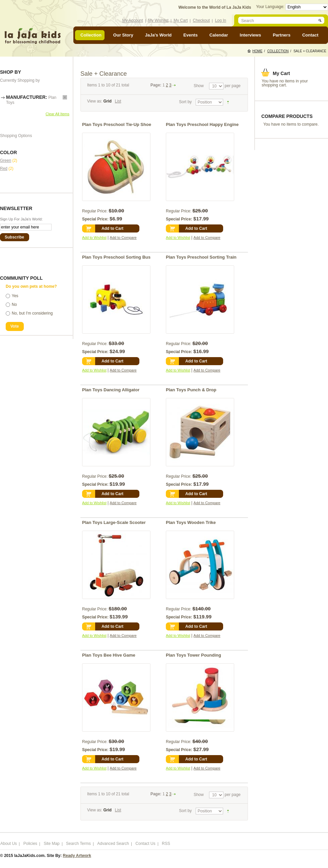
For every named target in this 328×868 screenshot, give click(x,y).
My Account (133, 20)
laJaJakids (32, 36)
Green (6, 160)
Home (257, 51)
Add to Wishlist (94, 238)
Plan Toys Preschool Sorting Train (201, 257)
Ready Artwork (77, 856)
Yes (15, 296)
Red (4, 169)
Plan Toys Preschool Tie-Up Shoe (117, 124)
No (14, 305)
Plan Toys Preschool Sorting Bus (116, 257)
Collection (278, 51)
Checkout (202, 20)
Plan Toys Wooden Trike (191, 522)
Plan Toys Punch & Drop (191, 390)
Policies (30, 844)
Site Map (51, 844)
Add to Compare (123, 238)
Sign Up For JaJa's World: (21, 219)
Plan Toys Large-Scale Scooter (114, 522)
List (118, 101)
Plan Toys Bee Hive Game (109, 655)
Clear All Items (57, 114)
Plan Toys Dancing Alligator (111, 390)
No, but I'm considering (32, 313)
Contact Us (145, 844)
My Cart (181, 20)
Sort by (185, 102)
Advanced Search (113, 844)
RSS (166, 844)
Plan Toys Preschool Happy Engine (202, 124)
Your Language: (271, 7)
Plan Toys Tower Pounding (193, 655)
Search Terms (78, 844)
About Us (9, 844)
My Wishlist (158, 20)
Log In (221, 20)
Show (199, 86)
